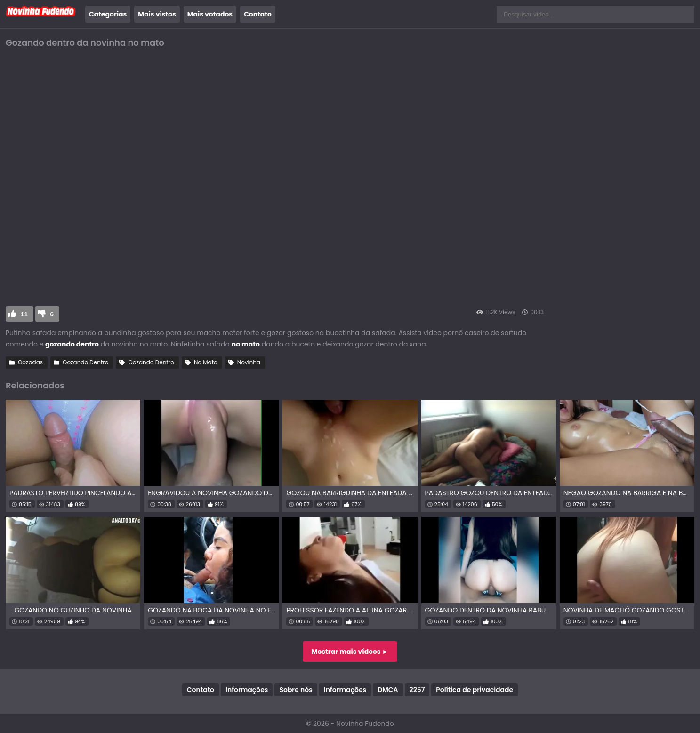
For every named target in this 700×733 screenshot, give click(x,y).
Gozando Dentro (85, 362)
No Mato (206, 362)
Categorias (108, 14)
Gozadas (30, 362)
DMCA (388, 690)
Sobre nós (296, 690)
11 (24, 314)
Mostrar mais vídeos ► (350, 652)
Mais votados (210, 14)
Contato (258, 14)
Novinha (249, 362)
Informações (247, 690)
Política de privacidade (475, 690)
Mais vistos (157, 14)
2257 (417, 690)
